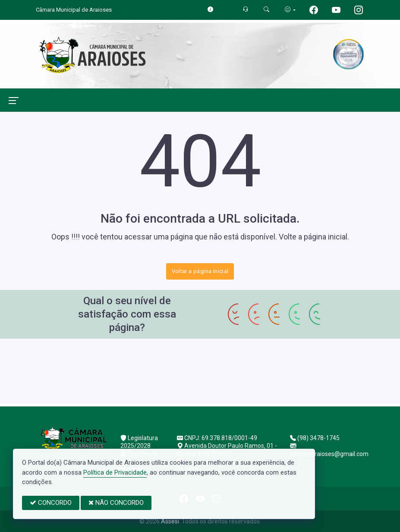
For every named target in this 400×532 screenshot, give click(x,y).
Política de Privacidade (115, 472)
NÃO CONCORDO (116, 503)
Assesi (170, 521)
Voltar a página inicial (200, 271)
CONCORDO (51, 503)
